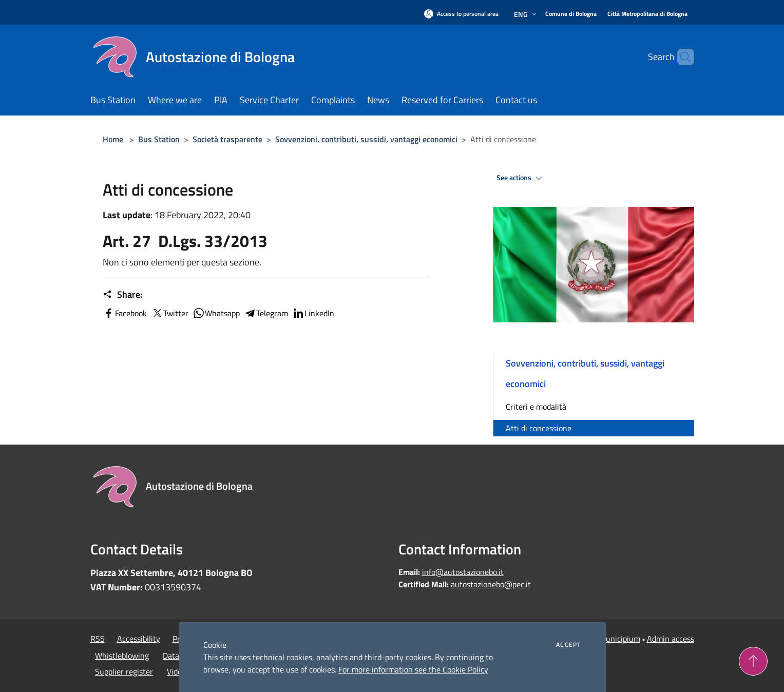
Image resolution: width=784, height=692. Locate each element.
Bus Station (159, 139)
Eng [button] (527, 14)
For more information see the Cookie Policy (413, 669)
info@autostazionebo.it (463, 572)
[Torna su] (753, 661)
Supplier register (124, 671)
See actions (521, 178)
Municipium (620, 639)
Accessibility (139, 639)
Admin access (671, 639)
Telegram (266, 313)
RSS (98, 639)
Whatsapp (216, 313)
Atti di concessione (539, 428)
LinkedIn (313, 313)
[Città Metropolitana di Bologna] (647, 14)
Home (113, 139)
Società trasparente (227, 139)
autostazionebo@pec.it (491, 584)
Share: (122, 295)
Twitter (170, 313)
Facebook (125, 313)
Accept (568, 645)
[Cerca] (682, 57)
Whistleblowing (122, 656)
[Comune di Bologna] (571, 14)
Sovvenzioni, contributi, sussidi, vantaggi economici (366, 139)
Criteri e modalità (536, 407)
